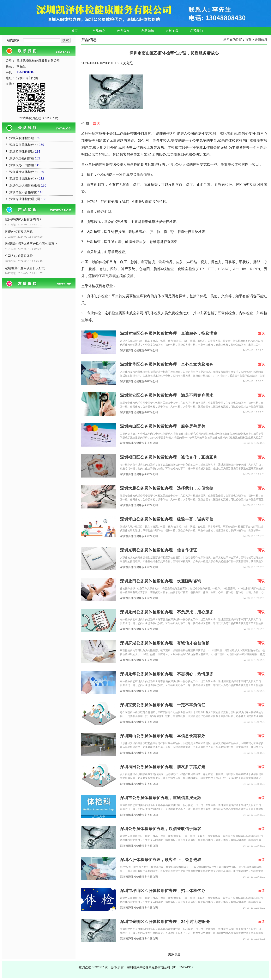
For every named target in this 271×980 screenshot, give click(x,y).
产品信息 (99, 31)
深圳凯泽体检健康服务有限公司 (139, 350)
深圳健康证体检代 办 (24, 172)
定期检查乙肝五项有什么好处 (25, 268)
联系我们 (196, 31)
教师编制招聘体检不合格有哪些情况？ (31, 244)
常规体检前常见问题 (19, 232)
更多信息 (174, 954)
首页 (75, 31)
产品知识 (148, 31)
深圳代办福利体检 (22, 158)
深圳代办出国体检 (22, 165)
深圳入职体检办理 (22, 138)
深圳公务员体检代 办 (24, 145)
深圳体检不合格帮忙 (23, 192)
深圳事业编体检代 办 (24, 179)
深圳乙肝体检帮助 (22, 152)
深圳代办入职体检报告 (25, 185)
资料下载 (172, 31)
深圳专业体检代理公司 (25, 199)
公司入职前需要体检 (19, 256)
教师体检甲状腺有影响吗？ (23, 219)
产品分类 (123, 31)
